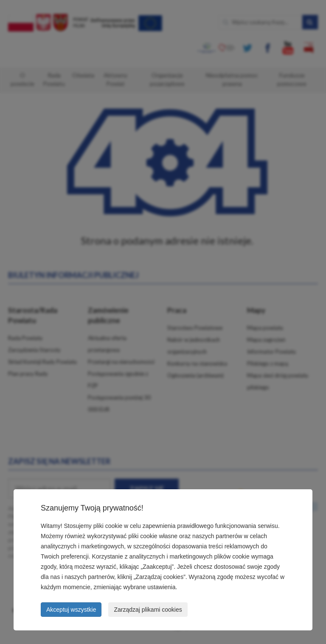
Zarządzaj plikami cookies (148, 610)
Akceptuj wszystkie (71, 610)
